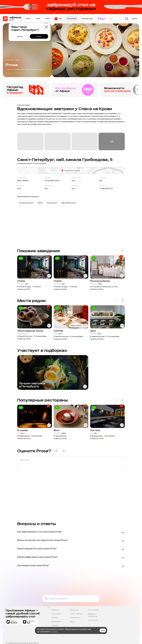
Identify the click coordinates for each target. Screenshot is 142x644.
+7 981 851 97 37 (106, 189)
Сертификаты (93, 620)
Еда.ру (72, 621)
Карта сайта (56, 621)
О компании (56, 614)
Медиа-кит (56, 610)
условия (54, 632)
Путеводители (75, 618)
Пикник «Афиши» (76, 614)
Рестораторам (93, 610)
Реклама (55, 618)
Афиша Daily (74, 610)
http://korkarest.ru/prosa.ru (28, 197)
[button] (26, 203)
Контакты (55, 625)
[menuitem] (28, 19)
